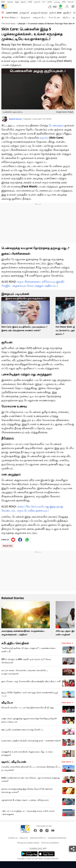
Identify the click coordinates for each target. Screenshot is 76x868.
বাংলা (44, 2)
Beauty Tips (8, 546)
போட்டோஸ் (54, 17)
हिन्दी (3, 2)
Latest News (12, 13)
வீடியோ (66, 17)
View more (67, 643)
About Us (24, 838)
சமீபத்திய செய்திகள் (15, 643)
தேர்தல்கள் (25, 17)
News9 (10, 2)
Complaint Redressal (57, 838)
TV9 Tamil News (8, 24)
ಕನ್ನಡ (17, 2)
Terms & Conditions (50, 843)
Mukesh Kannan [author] (15, 119)
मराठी (30, 2)
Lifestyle (21, 24)
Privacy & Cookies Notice (28, 843)
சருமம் (44, 138)
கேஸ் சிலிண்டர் (11, 17)
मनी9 (64, 2)
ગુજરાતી (37, 2)
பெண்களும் (56, 125)
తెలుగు (23, 2)
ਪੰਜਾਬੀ (50, 2)
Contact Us (13, 838)
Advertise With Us (38, 838)
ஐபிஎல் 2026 (55, 13)
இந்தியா (67, 13)
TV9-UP (71, 2)
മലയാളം (57, 2)
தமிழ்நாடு (24, 13)
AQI (55, 7)
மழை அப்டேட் (39, 17)
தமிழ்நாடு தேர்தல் (39, 13)
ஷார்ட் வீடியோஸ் (14, 762)
